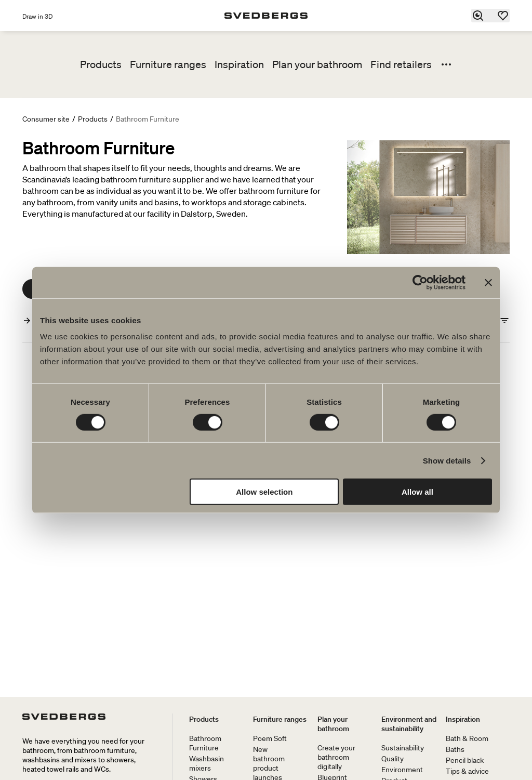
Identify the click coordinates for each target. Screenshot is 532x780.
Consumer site (46, 119)
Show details (447, 460)
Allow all (417, 492)
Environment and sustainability (409, 724)
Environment (402, 770)
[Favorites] (503, 16)
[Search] (478, 16)
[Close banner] (488, 282)
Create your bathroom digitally (336, 757)
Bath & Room (467, 738)
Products (101, 64)
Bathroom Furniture (205, 743)
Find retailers (401, 64)
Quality (393, 759)
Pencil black (465, 760)
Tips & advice (467, 771)
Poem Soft (270, 738)
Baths (455, 749)
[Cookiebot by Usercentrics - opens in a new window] (420, 282)
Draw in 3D (37, 16)
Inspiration (239, 64)
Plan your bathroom (317, 64)
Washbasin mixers (207, 763)
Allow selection (264, 492)
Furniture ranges (168, 64)
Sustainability (403, 748)
